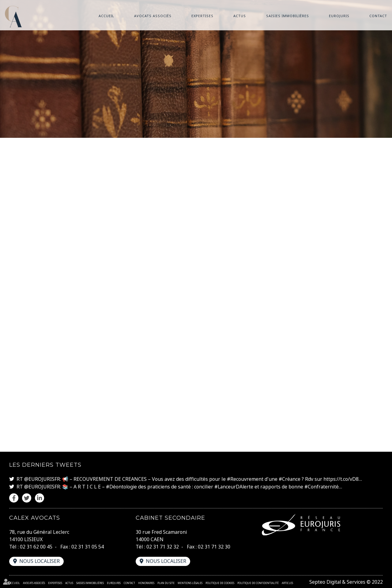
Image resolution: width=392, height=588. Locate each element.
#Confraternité (324, 486)
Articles (287, 582)
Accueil (106, 16)
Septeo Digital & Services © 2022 (346, 581)
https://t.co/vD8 (342, 479)
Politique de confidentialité (258, 582)
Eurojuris (339, 16)
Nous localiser (40, 560)
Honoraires (146, 582)
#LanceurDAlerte (235, 486)
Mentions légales (190, 582)
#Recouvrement (245, 479)
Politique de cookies (220, 582)
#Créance (290, 479)
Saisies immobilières (288, 16)
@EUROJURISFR (42, 479)
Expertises (202, 16)
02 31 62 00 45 (36, 546)
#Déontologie (122, 486)
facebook (380, 282)
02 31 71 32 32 (163, 546)
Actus (240, 16)
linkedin (380, 306)
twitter (380, 294)
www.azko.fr (196, 284)
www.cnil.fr (332, 388)
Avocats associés (153, 16)
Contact (378, 16)
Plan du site (166, 582)
